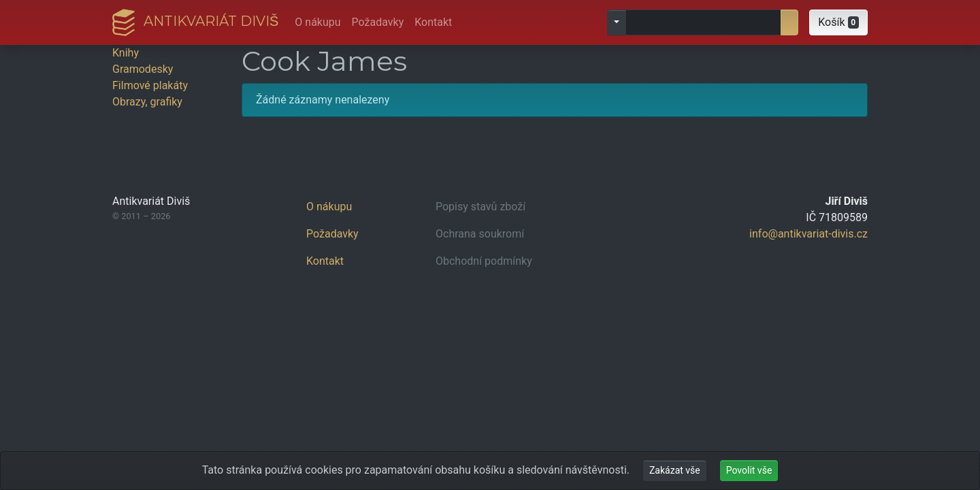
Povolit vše (749, 470)
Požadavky (378, 22)
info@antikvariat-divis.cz (808, 234)
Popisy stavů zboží (480, 207)
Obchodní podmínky (484, 261)
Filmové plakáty (150, 85)
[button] (838, 22)
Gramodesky (143, 69)
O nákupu (317, 22)
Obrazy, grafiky (147, 102)
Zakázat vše (675, 470)
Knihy (126, 53)
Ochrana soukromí (480, 234)
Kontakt (433, 22)
